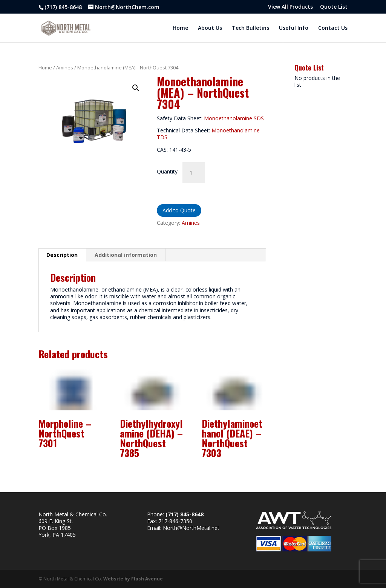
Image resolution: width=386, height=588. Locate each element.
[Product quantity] (194, 173)
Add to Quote (179, 210)
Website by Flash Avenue (133, 579)
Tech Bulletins (250, 28)
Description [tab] (62, 255)
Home (180, 28)
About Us (210, 28)
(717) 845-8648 (63, 7)
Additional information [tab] (126, 255)
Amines (65, 68)
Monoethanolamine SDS (234, 118)
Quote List (334, 7)
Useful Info (294, 28)
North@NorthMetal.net (191, 528)
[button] (136, 88)
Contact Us (333, 28)
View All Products (290, 7)
